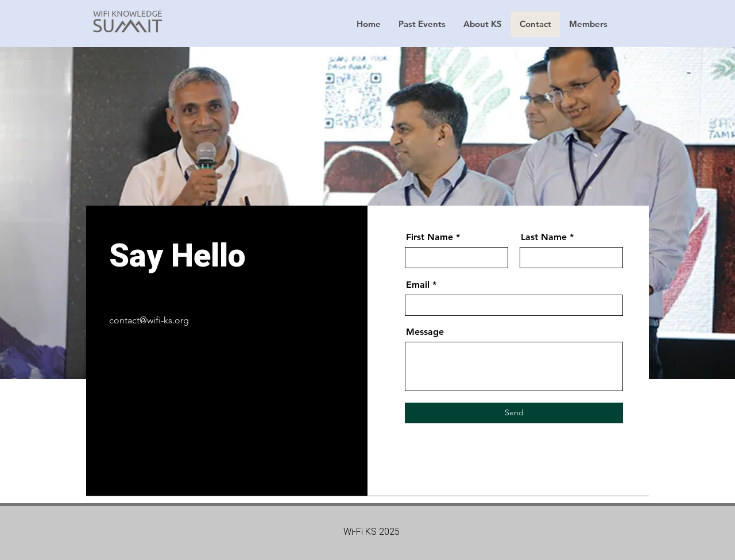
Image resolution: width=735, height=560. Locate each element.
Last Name (544, 237)
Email (418, 285)
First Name (430, 237)
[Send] (514, 413)
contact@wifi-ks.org (149, 320)
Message (425, 332)
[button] (422, 24)
